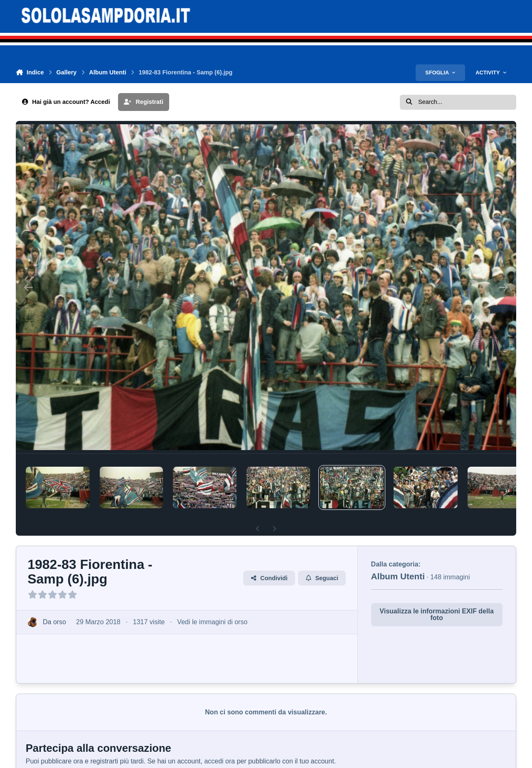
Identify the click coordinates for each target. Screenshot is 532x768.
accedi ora (219, 761)
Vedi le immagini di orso (213, 622)
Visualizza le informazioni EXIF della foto (436, 614)
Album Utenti (398, 576)
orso (60, 622)
